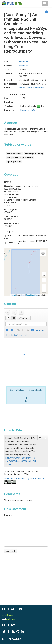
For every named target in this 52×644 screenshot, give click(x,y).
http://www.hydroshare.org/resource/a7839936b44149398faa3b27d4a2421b (21, 461)
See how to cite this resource (31, 88)
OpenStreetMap (32, 295)
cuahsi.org (11, 619)
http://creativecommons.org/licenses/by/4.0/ (24, 478)
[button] (43, 253)
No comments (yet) (29, 110)
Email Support (8, 615)
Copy (43, 437)
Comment (9, 515)
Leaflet (13, 295)
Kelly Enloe (24, 62)
